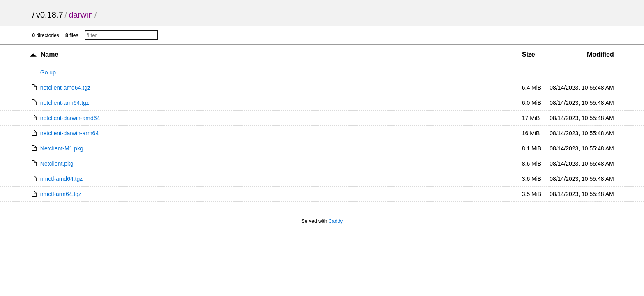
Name (50, 54)
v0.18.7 (50, 15)
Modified (600, 54)
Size (529, 54)
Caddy (336, 221)
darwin (81, 15)
